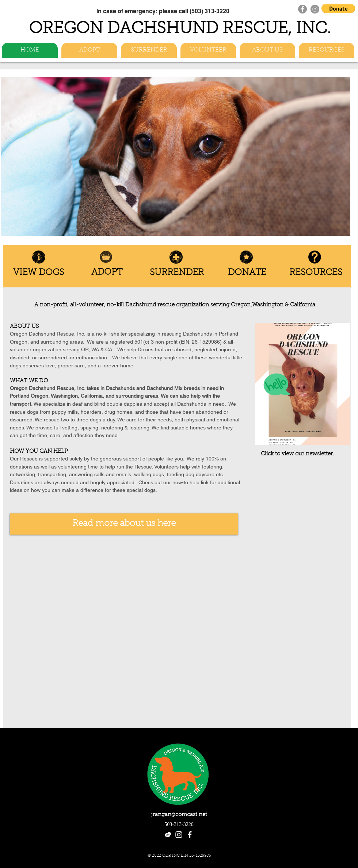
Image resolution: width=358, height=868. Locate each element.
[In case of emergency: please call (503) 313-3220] (163, 11)
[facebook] (190, 835)
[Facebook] (302, 9)
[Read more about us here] (124, 524)
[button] (338, 8)
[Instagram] (315, 9)
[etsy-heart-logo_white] (168, 835)
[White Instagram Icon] (179, 835)
